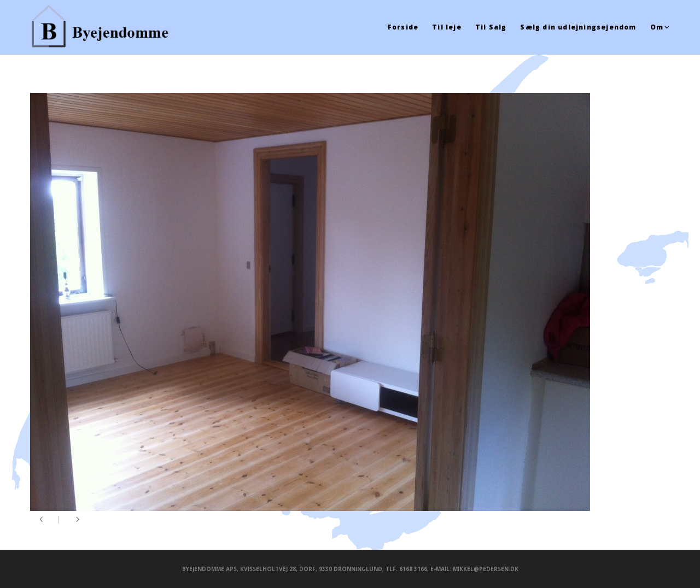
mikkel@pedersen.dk (486, 569)
